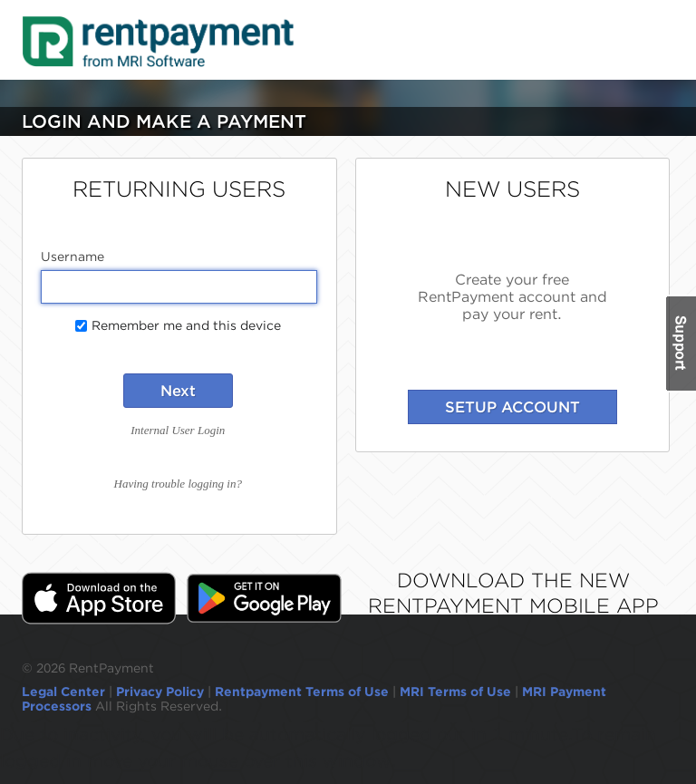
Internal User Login (178, 430)
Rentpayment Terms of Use (302, 692)
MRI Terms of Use (455, 692)
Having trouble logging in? (178, 484)
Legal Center (63, 692)
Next (178, 391)
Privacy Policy (160, 692)
